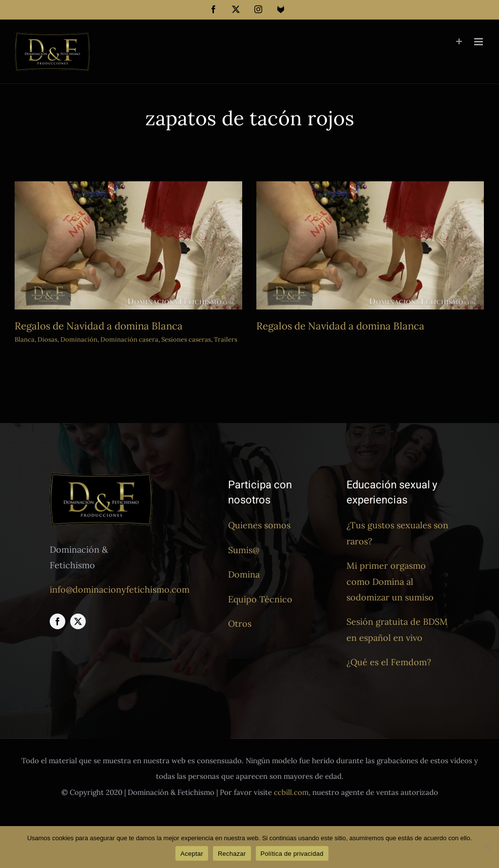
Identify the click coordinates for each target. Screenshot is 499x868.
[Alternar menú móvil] (479, 42)
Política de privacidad (292, 854)
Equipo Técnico (260, 599)
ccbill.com (291, 792)
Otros (240, 624)
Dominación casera (129, 339)
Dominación (79, 339)
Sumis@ (244, 550)
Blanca (25, 339)
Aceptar (192, 854)
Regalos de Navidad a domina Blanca (99, 326)
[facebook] (58, 621)
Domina (244, 574)
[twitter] (78, 621)
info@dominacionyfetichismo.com (120, 589)
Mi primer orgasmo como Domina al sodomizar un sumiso (390, 581)
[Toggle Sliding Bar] (459, 42)
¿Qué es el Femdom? (389, 662)
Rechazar (232, 854)
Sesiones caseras (186, 339)
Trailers (226, 339)
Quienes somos (259, 525)
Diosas (48, 339)
